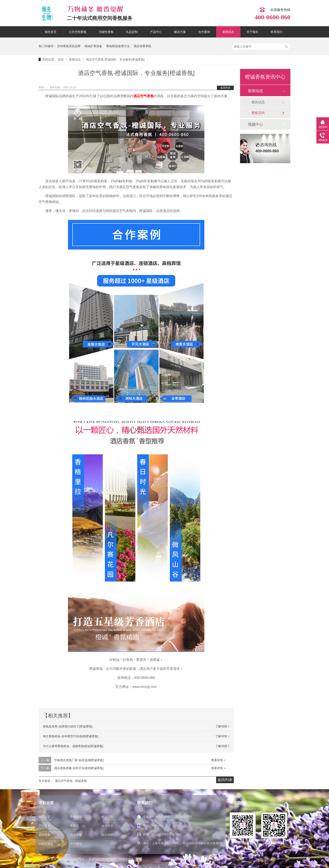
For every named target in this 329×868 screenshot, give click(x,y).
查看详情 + (218, 760)
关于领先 (252, 32)
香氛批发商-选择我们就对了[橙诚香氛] (68, 726)
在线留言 (107, 826)
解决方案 (180, 32)
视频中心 (256, 124)
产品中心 (156, 32)
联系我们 (277, 32)
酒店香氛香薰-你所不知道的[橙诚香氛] (79, 768)
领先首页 (51, 32)
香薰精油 (76, 817)
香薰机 (74, 826)
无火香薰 (76, 835)
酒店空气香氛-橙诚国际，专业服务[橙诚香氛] (115, 59)
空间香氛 (44, 826)
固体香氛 (44, 835)
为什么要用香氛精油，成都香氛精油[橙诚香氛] (73, 746)
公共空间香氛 (78, 32)
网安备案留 (48, 865)
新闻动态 (228, 32)
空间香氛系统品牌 (69, 46)
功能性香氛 (106, 32)
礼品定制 (132, 32)
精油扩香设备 (93, 46)
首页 (61, 59)
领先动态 (258, 102)
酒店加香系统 (142, 46)
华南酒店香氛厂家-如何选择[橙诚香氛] (79, 760)
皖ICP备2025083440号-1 (68, 859)
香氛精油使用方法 (118, 46)
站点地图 (107, 835)
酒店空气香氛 (144, 96)
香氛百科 (258, 113)
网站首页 (44, 817)
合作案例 (204, 32)
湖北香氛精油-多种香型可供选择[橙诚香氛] (70, 736)
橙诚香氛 (81, 781)
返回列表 (225, 88)
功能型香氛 (46, 844)
